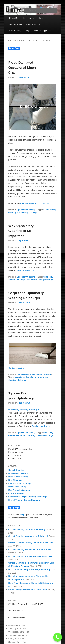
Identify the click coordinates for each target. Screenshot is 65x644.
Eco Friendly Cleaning (19, 490)
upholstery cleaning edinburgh (40, 280)
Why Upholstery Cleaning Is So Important (21, 231)
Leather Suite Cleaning (19, 483)
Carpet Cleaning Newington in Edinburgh (28, 536)
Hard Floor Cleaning (18, 477)
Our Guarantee (15, 24)
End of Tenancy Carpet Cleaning (24, 500)
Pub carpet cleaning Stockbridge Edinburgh (30, 570)
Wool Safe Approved (42, 31)
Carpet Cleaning (24, 374)
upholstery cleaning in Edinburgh (35, 203)
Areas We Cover (33, 24)
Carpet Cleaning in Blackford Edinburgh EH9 (30, 556)
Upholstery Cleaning (26, 210)
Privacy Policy (15, 31)
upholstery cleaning (28, 213)
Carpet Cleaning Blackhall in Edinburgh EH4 (30, 549)
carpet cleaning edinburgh (27, 377)
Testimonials (28, 18)
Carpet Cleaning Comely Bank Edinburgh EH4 (31, 543)
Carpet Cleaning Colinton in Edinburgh (27, 529)
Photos (41, 18)
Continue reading (25, 270)
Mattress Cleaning (17, 487)
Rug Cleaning (15, 480)
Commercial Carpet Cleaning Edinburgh (28, 497)
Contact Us (14, 18)
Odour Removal (16, 493)
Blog (27, 31)
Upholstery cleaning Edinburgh (24, 410)
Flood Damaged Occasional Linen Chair (22, 67)
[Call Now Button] (58, 637)
